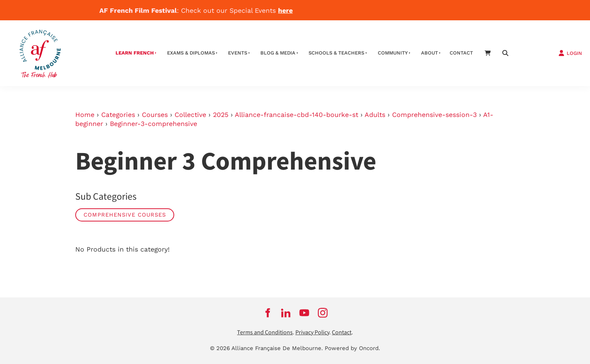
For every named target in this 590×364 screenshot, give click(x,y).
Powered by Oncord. (352, 348)
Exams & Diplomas (191, 53)
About (430, 53)
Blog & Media (278, 53)
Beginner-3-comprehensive (154, 124)
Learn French (135, 53)
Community (393, 53)
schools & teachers (336, 53)
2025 (221, 115)
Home (85, 115)
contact (461, 53)
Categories (118, 115)
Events (238, 53)
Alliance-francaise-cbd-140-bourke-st (297, 115)
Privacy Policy (312, 333)
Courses (155, 115)
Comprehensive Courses (125, 215)
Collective (190, 115)
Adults (375, 115)
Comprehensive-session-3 (434, 115)
